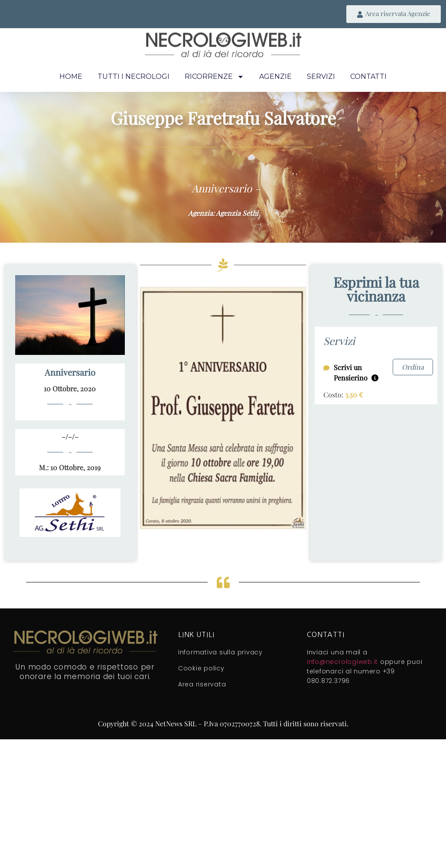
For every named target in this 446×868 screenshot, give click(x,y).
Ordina (413, 367)
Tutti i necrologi (133, 76)
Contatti (368, 76)
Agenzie (275, 76)
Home (71, 76)
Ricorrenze (214, 77)
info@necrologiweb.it (342, 662)
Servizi (321, 76)
